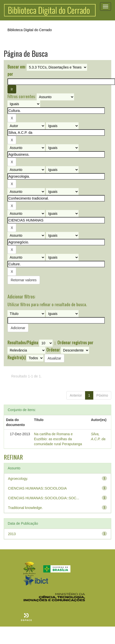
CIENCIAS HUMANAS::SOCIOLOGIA (37, 488)
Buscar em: (17, 67)
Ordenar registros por (75, 343)
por (10, 74)
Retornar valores (24, 280)
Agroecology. (18, 479)
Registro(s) (16, 358)
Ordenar (53, 350)
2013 (12, 534)
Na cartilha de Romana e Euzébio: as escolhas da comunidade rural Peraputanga (58, 439)
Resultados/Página (23, 343)
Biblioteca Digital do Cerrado (30, 30)
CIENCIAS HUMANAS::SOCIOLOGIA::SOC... (44, 498)
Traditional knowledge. (25, 508)
